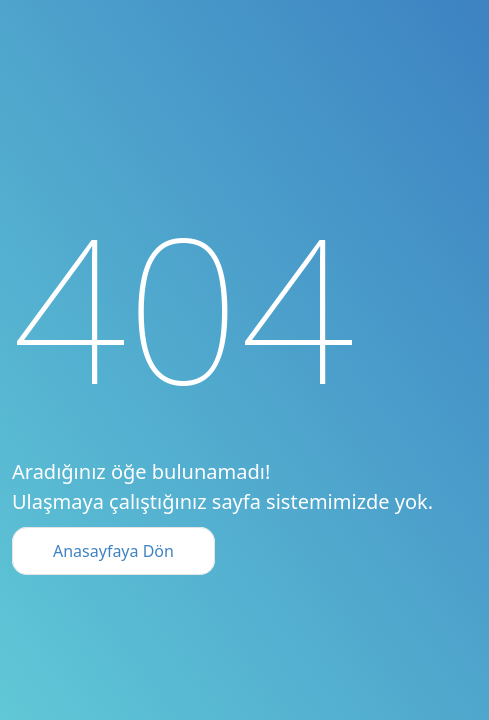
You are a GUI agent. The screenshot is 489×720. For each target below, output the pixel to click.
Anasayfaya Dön (113, 551)
